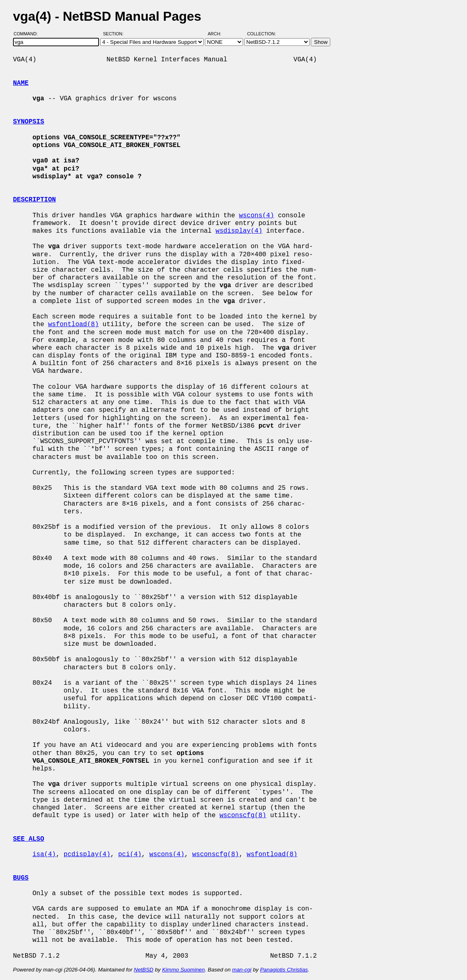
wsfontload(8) (73, 325)
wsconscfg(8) (243, 816)
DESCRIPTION (34, 200)
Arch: (218, 34)
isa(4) (44, 855)
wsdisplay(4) (239, 231)
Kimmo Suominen (183, 970)
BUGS (21, 878)
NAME (21, 83)
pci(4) (130, 855)
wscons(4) (256, 216)
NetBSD (144, 970)
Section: (115, 34)
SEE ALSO (29, 839)
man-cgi (242, 970)
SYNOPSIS (29, 122)
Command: (28, 34)
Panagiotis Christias (284, 970)
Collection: (261, 34)
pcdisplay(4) (87, 855)
